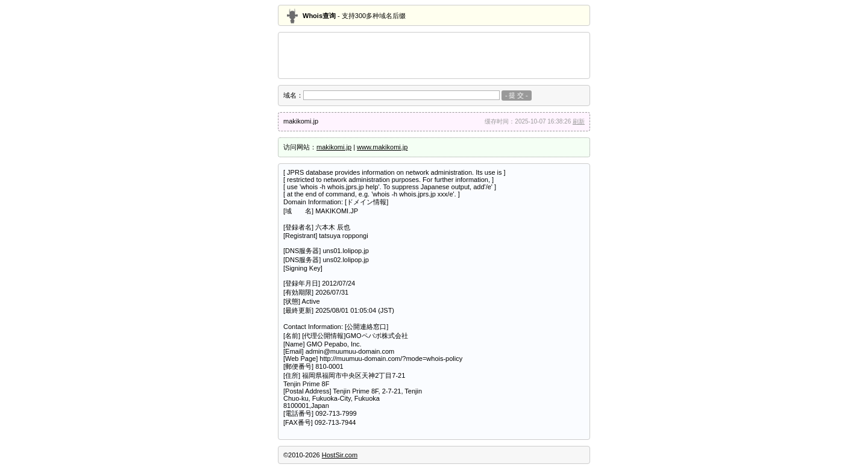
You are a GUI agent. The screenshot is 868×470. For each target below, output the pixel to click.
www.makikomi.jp (382, 147)
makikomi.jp (334, 147)
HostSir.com (340, 455)
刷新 (579, 121)
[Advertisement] (434, 55)
